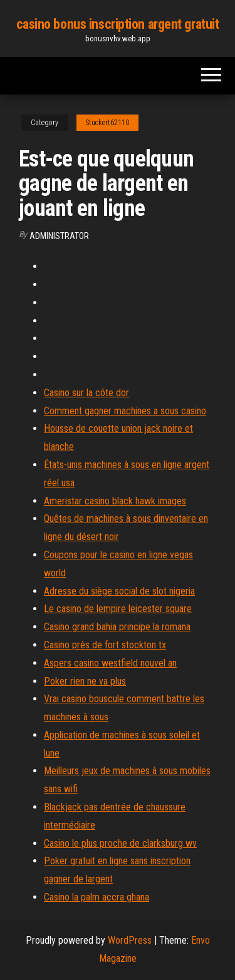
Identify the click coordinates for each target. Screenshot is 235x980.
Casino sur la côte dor (86, 393)
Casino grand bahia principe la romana (117, 627)
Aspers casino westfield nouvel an (110, 663)
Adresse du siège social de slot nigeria (119, 591)
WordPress (130, 940)
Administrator (59, 236)
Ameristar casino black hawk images (115, 501)
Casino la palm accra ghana (97, 897)
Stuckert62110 (107, 123)
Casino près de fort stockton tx (105, 645)
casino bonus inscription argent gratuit (118, 24)
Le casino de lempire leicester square (118, 609)
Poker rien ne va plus (85, 681)
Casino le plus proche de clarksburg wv (120, 843)
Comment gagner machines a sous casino (125, 411)
